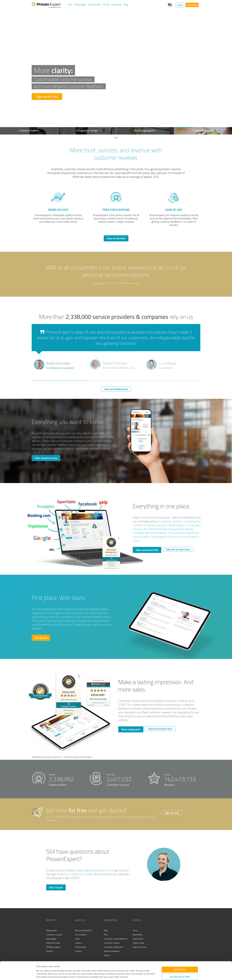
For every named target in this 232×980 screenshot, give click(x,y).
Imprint (40, 966)
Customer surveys (54, 935)
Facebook (63, 874)
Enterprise (116, 4)
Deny (180, 969)
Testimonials (94, 4)
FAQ (106, 935)
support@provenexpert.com (93, 870)
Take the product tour (178, 549)
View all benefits (116, 238)
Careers (78, 943)
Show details (135, 974)
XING (75, 874)
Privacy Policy (51, 966)
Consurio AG (166, 368)
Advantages (80, 4)
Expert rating (138, 943)
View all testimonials (116, 389)
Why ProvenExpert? (83, 930)
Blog (126, 4)
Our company (81, 935)
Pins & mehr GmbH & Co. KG (118, 368)
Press (135, 930)
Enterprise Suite (53, 943)
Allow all (180, 953)
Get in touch (56, 887)
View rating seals (131, 729)
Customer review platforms (116, 939)
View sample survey (46, 458)
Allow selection (180, 960)
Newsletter (138, 935)
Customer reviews (112, 943)
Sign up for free (47, 96)
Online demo (138, 939)
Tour (70, 4)
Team (77, 939)
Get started (192, 5)
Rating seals (51, 930)
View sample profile (147, 550)
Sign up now (172, 813)
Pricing (106, 4)
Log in (180, 5)
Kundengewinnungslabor (60, 368)
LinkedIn (88, 874)
